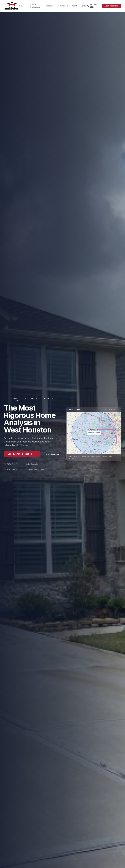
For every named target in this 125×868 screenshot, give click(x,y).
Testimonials (62, 6)
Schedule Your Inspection (22, 454)
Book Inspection (112, 6)
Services (23, 6)
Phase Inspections (35, 6)
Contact (84, 6)
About (74, 6)
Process (50, 6)
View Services (52, 454)
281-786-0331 (93, 6)
